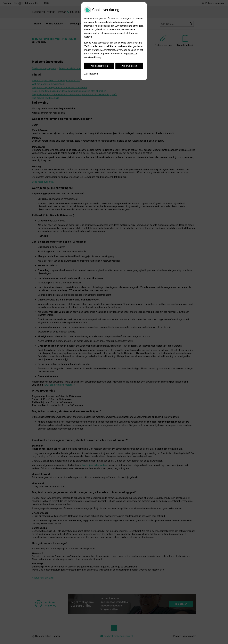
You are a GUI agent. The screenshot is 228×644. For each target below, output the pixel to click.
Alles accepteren (99, 66)
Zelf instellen (91, 74)
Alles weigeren (129, 66)
